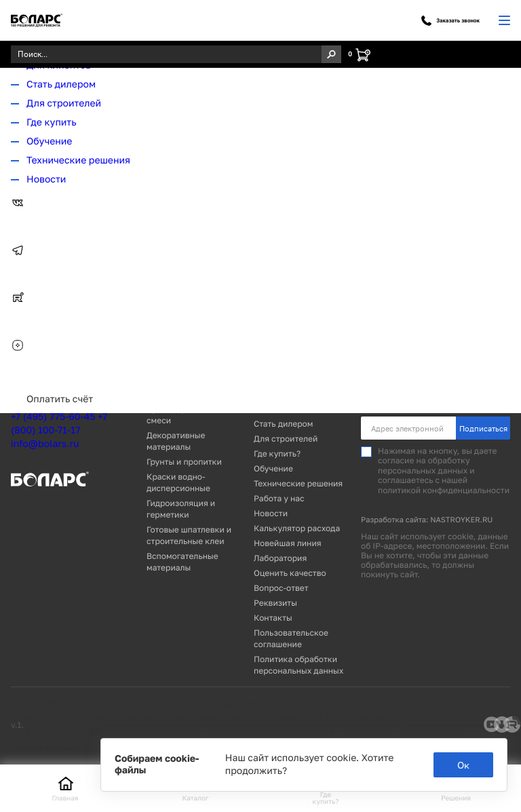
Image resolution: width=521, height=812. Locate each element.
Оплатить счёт (60, 399)
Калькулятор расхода (297, 528)
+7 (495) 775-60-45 (53, 417)
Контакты (273, 618)
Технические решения (78, 160)
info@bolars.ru (45, 444)
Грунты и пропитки (184, 462)
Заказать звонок (450, 21)
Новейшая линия (288, 543)
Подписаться (483, 428)
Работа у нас (279, 498)
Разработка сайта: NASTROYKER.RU (427, 520)
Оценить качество (290, 573)
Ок (463, 765)
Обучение (49, 141)
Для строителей (64, 103)
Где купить (52, 122)
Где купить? (277, 453)
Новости (46, 179)
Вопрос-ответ (281, 588)
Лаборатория (280, 558)
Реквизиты (275, 603)
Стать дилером (61, 84)
